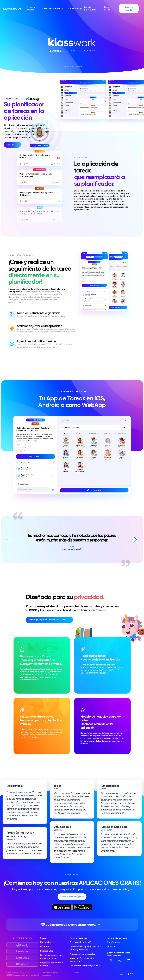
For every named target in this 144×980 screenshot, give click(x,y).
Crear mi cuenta (129, 8)
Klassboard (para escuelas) (83, 954)
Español (131, 974)
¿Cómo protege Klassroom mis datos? (71, 925)
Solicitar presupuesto (90, 8)
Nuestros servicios (54, 8)
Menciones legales (51, 973)
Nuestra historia (31, 8)
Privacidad (45, 946)
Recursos (111, 946)
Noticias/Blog (75, 8)
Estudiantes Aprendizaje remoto (85, 966)
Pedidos (76, 973)
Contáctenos (113, 942)
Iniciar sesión (107, 8)
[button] (134, 540)
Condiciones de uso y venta (18, 973)
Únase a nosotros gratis (72, 897)
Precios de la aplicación (81, 942)
